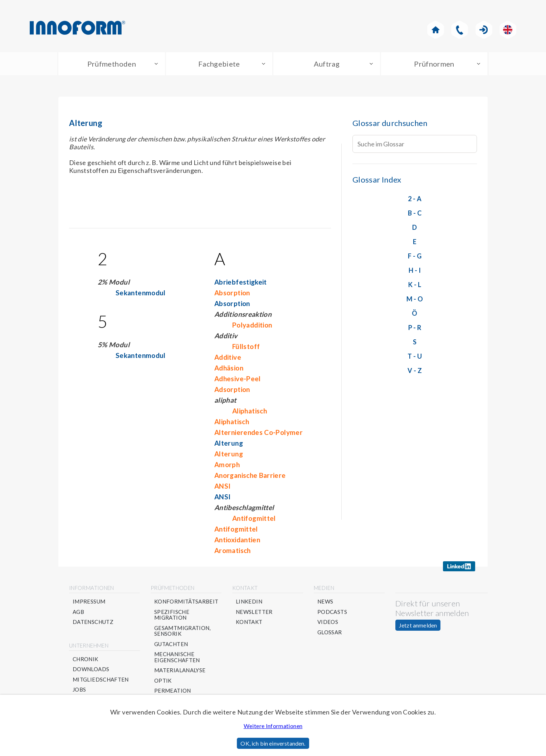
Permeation (173, 691)
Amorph (227, 464)
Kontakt (249, 622)
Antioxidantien (237, 540)
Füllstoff (246, 346)
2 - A (415, 199)
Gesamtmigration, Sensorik (182, 631)
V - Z (415, 370)
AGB (78, 612)
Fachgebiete (219, 64)
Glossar (330, 632)
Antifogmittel (254, 518)
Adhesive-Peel (238, 379)
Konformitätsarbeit (186, 602)
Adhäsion (229, 368)
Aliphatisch (250, 411)
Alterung (229, 443)
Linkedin (249, 602)
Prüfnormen (434, 64)
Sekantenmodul (141, 293)
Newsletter (254, 612)
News (325, 602)
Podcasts (332, 612)
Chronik (86, 659)
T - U (415, 356)
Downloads (91, 669)
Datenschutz (93, 622)
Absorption (232, 293)
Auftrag (327, 64)
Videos (328, 622)
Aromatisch (233, 550)
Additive (228, 357)
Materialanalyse (180, 670)
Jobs (79, 690)
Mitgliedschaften (101, 680)
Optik (163, 681)
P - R (415, 328)
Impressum (89, 602)
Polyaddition (252, 325)
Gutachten (171, 644)
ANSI (222, 486)
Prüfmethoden (112, 64)
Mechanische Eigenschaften (177, 657)
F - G (415, 256)
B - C (415, 213)
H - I (415, 270)
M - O (415, 299)
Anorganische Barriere (250, 475)
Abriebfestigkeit (241, 282)
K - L (415, 285)
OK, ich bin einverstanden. (273, 743)
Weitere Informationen (273, 726)
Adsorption (232, 389)
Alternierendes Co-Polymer (259, 432)
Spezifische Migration (172, 615)
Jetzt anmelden (418, 625)
